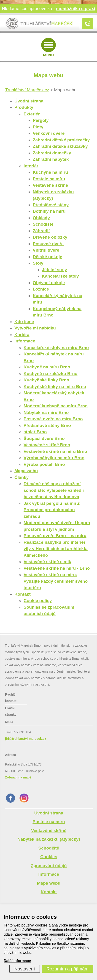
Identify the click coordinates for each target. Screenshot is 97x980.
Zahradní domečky (52, 153)
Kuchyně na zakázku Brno (50, 374)
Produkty (24, 107)
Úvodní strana (29, 101)
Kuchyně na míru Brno (47, 367)
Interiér (31, 166)
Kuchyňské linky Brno (46, 380)
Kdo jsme (24, 322)
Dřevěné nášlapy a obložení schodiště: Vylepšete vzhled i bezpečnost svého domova (54, 490)
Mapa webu (26, 471)
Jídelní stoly (54, 270)
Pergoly (41, 120)
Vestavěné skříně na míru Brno (55, 451)
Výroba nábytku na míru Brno (54, 458)
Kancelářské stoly (60, 276)
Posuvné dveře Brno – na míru (55, 536)
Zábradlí (41, 231)
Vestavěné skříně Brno (47, 445)
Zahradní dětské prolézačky (61, 140)
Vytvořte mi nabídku (35, 328)
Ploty (38, 127)
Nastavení (24, 969)
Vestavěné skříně (50, 185)
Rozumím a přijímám (67, 969)
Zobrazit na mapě (18, 777)
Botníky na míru (49, 211)
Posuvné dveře (48, 244)
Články (22, 477)
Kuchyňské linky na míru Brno (55, 387)
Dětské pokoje (47, 257)
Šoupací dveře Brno (44, 438)
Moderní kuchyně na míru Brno (56, 406)
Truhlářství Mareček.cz (27, 90)
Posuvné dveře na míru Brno (53, 419)
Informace (25, 341)
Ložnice (41, 289)
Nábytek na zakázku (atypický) (49, 839)
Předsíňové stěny (51, 205)
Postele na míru (49, 179)
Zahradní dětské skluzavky (60, 146)
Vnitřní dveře (46, 250)
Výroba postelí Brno (44, 464)
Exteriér (32, 114)
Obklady (41, 218)
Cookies (49, 857)
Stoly (38, 263)
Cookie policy (38, 601)
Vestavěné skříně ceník (47, 562)
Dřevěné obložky (50, 237)
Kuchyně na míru (50, 172)
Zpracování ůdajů (49, 866)
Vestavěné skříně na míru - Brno (57, 568)
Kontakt (23, 594)
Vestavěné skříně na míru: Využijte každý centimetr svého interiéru (56, 581)
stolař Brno (35, 432)
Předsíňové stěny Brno (47, 425)
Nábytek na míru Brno (46, 412)
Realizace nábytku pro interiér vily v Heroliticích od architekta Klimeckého (56, 549)
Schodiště (43, 224)
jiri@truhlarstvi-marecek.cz (26, 739)
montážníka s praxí (76, 9)
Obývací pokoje (49, 283)
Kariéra (22, 335)
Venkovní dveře (49, 133)
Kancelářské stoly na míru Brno (56, 348)
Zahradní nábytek (51, 159)
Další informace (17, 961)
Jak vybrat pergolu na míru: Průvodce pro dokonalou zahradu (52, 510)
